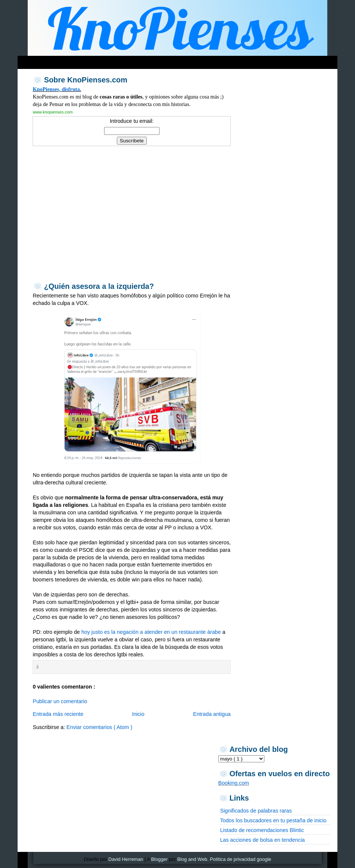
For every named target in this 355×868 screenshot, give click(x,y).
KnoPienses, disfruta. (57, 89)
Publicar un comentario (60, 701)
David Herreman (126, 859)
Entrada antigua (212, 714)
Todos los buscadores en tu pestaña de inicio (273, 820)
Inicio (138, 714)
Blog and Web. (193, 859)
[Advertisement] (161, 61)
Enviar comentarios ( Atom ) (100, 727)
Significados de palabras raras (256, 811)
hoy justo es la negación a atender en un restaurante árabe (151, 632)
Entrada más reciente (58, 714)
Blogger (160, 859)
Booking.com (234, 783)
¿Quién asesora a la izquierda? (99, 286)
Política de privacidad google (241, 859)
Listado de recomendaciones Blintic (262, 830)
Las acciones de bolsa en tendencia (263, 840)
